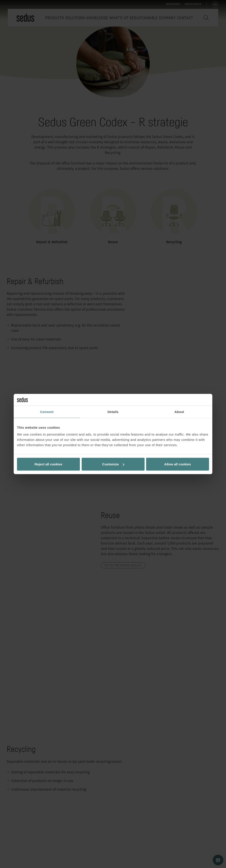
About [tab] (179, 412)
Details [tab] (113, 412)
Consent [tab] (47, 412)
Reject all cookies (49, 464)
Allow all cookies (178, 464)
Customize (113, 464)
